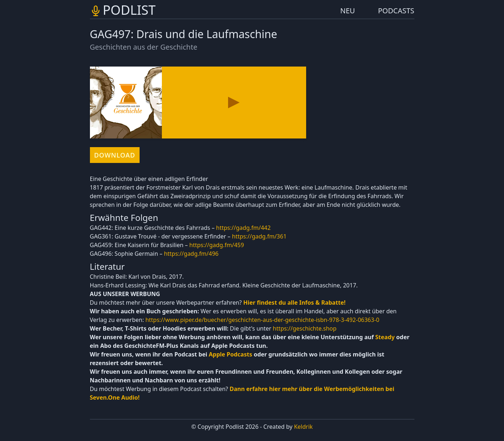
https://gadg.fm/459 (217, 245)
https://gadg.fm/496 (191, 254)
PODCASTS (396, 11)
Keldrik (303, 427)
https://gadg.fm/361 (259, 236)
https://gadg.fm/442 (244, 228)
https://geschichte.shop (305, 328)
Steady (385, 337)
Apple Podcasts (230, 354)
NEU (348, 11)
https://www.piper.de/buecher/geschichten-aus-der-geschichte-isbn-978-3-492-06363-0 (262, 320)
